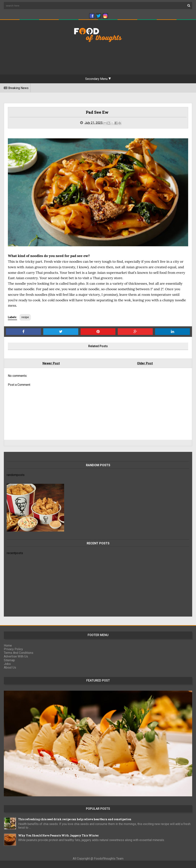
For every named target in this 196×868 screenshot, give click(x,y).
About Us (10, 667)
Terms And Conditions (19, 653)
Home (8, 646)
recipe (25, 317)
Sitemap (9, 660)
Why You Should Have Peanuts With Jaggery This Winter (58, 835)
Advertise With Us (16, 656)
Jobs (7, 664)
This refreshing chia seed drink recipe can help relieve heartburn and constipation (75, 819)
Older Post (145, 363)
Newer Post (51, 363)
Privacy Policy (13, 649)
